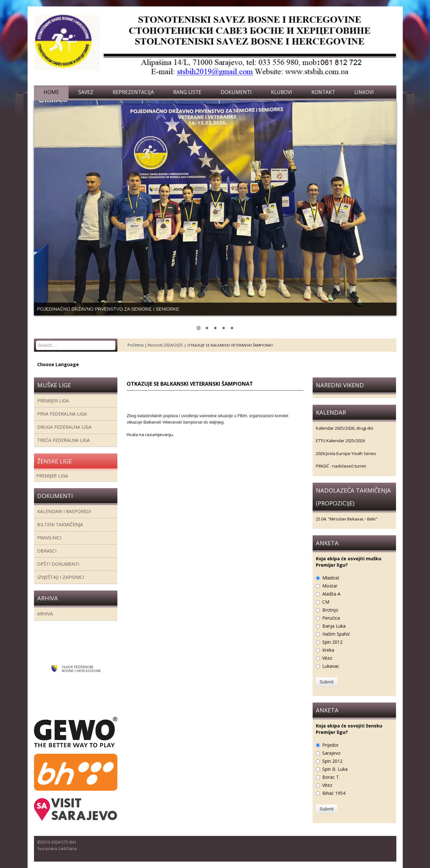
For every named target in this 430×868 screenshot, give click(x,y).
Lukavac (331, 666)
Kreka (328, 650)
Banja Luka (334, 626)
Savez (86, 92)
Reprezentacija (133, 92)
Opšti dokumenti (58, 564)
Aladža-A (331, 594)
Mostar (330, 586)
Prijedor (330, 745)
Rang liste (187, 92)
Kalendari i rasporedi (64, 511)
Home (51, 92)
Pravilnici (49, 538)
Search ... (36, 341)
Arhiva (45, 614)
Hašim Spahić (336, 634)
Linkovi (364, 92)
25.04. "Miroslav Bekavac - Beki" (347, 519)
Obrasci (47, 551)
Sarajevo (331, 753)
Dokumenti (236, 92)
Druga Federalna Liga (64, 427)
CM (326, 602)
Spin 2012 (332, 642)
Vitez (327, 658)
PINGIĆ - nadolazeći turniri (341, 466)
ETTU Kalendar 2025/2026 (340, 441)
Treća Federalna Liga (63, 440)
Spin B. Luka (335, 769)
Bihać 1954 (334, 793)
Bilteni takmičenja (60, 524)
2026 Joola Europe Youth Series (346, 453)
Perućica (331, 618)
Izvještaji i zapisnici (61, 577)
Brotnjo (330, 610)
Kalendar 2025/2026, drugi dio (345, 428)
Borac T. (331, 777)
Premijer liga (53, 401)
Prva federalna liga (62, 414)
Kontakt (323, 92)
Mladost (331, 578)
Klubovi (282, 92)
